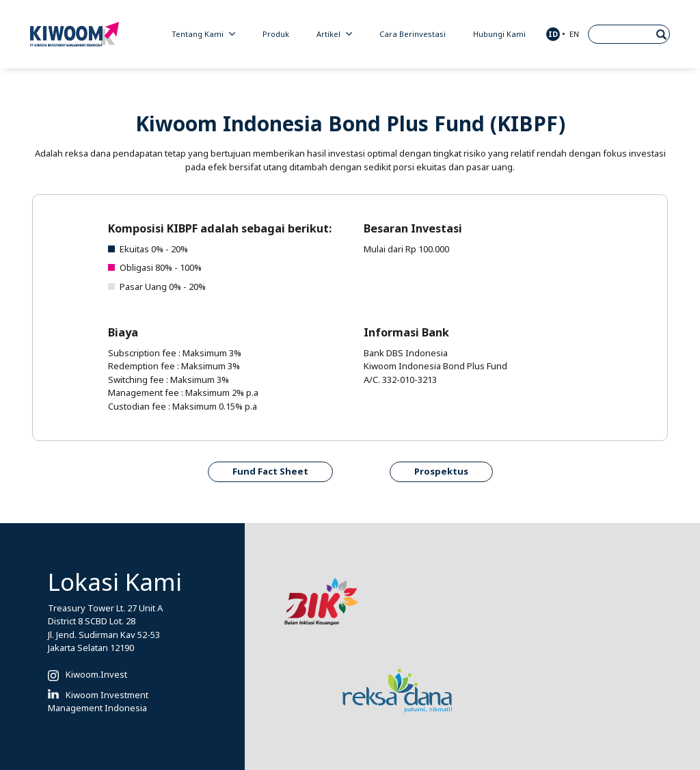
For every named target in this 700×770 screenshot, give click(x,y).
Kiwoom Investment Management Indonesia (98, 702)
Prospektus (441, 472)
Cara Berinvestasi (413, 34)
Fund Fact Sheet (270, 472)
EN (574, 34)
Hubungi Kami (499, 34)
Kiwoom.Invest (96, 675)
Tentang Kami (203, 34)
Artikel (334, 34)
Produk (276, 34)
